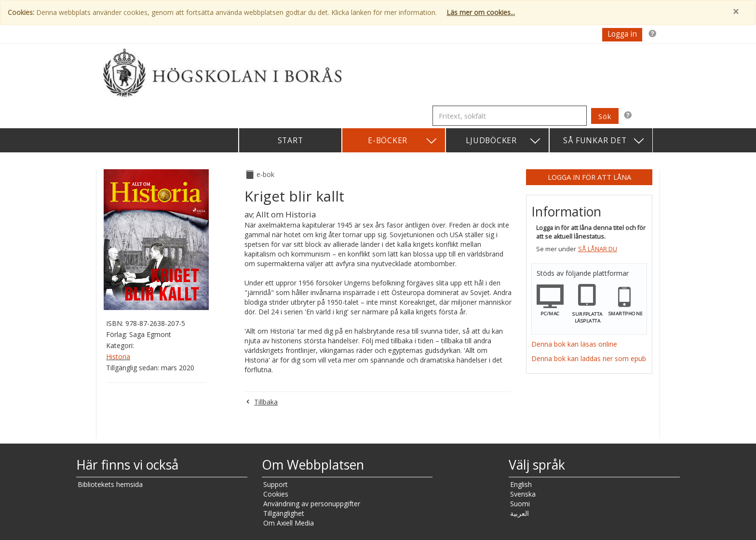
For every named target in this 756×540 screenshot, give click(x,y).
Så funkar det (604, 141)
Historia (118, 357)
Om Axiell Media (289, 523)
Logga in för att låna (589, 177)
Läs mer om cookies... (481, 12)
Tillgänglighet (284, 513)
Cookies (276, 494)
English (521, 484)
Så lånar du (598, 249)
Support (276, 484)
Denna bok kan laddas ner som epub (589, 358)
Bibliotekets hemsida (110, 484)
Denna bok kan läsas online (574, 344)
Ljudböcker (504, 141)
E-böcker (403, 141)
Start (290, 140)
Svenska (523, 494)
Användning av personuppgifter (312, 504)
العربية (520, 513)
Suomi (520, 504)
